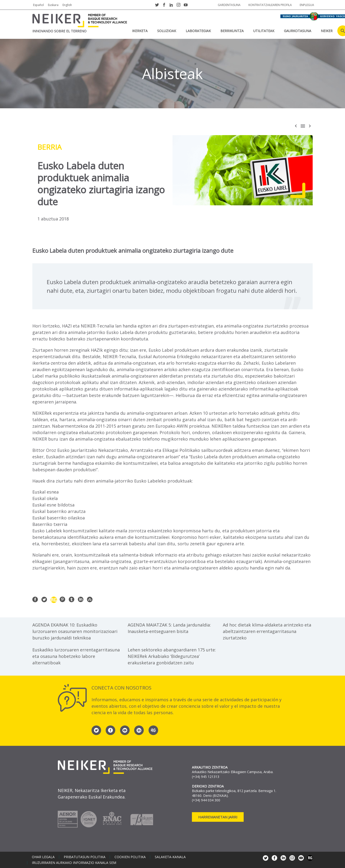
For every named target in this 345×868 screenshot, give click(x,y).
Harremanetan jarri (218, 817)
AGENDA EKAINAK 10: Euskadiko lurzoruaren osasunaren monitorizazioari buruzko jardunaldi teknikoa (75, 631)
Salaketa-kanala (170, 857)
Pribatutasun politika (85, 857)
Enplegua (307, 5)
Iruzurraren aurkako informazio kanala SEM (74, 863)
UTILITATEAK (264, 31)
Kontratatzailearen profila (270, 5)
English (67, 5)
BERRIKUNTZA (232, 31)
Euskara (53, 5)
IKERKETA (140, 31)
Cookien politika (130, 857)
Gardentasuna (229, 5)
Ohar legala (43, 857)
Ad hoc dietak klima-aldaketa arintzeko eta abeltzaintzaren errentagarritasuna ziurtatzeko (267, 631)
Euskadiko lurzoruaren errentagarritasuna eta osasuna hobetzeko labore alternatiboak (76, 656)
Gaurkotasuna (298, 31)
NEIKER (327, 31)
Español (38, 5)
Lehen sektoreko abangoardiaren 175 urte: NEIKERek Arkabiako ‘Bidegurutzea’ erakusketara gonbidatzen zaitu (172, 656)
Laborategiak (198, 31)
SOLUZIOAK (167, 31)
